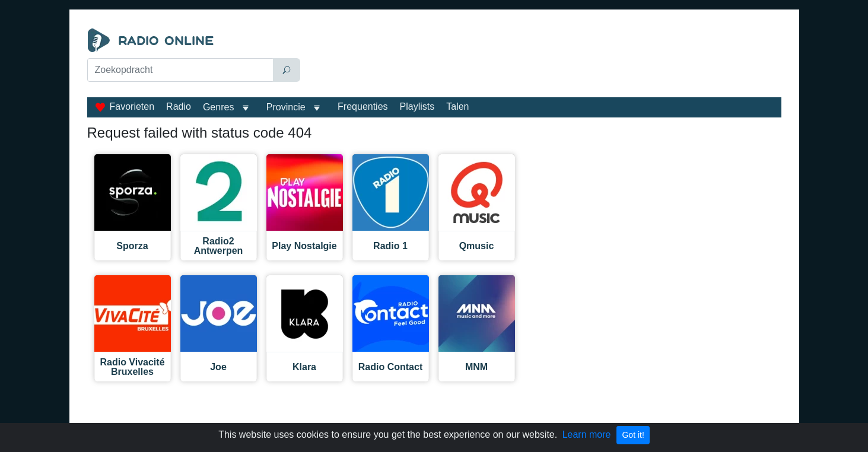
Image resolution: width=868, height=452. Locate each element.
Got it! (633, 435)
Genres (218, 107)
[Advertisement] (543, 58)
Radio (179, 106)
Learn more (587, 435)
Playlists (417, 106)
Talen (457, 106)
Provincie (287, 107)
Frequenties (363, 106)
